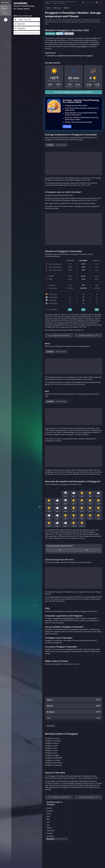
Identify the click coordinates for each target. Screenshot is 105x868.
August (49, 828)
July (48, 825)
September (51, 831)
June (48, 822)
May (48, 819)
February (50, 811)
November (50, 836)
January (49, 808)
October (50, 833)
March (49, 814)
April (48, 817)
